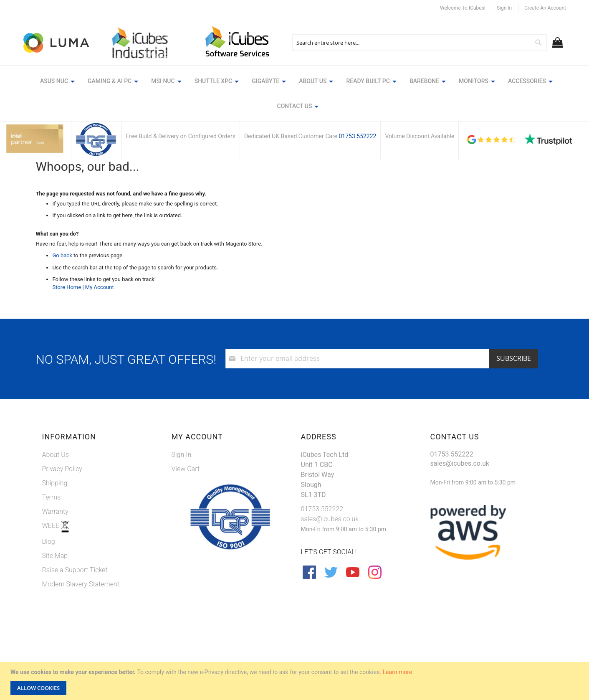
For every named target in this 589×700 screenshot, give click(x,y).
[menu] (294, 95)
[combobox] (420, 43)
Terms (52, 497)
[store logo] (57, 43)
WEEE (52, 526)
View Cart (186, 469)
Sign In (504, 8)
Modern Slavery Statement (81, 584)
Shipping (55, 483)
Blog (49, 541)
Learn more (398, 672)
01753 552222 (357, 136)
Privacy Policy (62, 469)
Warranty (55, 511)
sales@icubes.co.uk (330, 519)
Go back (62, 255)
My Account (100, 287)
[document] (296, 681)
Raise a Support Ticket (75, 570)
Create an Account (545, 8)
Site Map (55, 556)
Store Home (67, 287)
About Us (56, 455)
